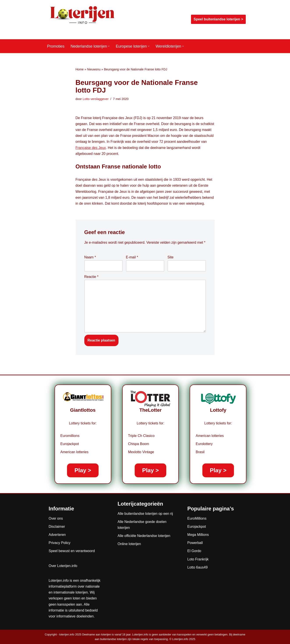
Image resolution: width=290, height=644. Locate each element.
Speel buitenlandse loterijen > (218, 19)
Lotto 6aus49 (197, 567)
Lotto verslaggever (95, 99)
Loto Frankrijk (198, 559)
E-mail (132, 257)
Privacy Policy (60, 543)
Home (80, 69)
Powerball (195, 543)
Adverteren (57, 535)
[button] (109, 46)
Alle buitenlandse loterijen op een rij (145, 514)
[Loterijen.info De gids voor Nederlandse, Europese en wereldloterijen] (83, 19)
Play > (83, 470)
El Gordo (194, 551)
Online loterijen (129, 544)
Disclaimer (57, 527)
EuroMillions (197, 518)
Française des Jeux (91, 148)
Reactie (91, 277)
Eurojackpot (197, 527)
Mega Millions (198, 535)
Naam (90, 257)
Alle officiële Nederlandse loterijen (144, 536)
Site (171, 257)
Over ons (56, 518)
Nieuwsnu (94, 69)
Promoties (56, 46)
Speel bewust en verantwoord (72, 551)
